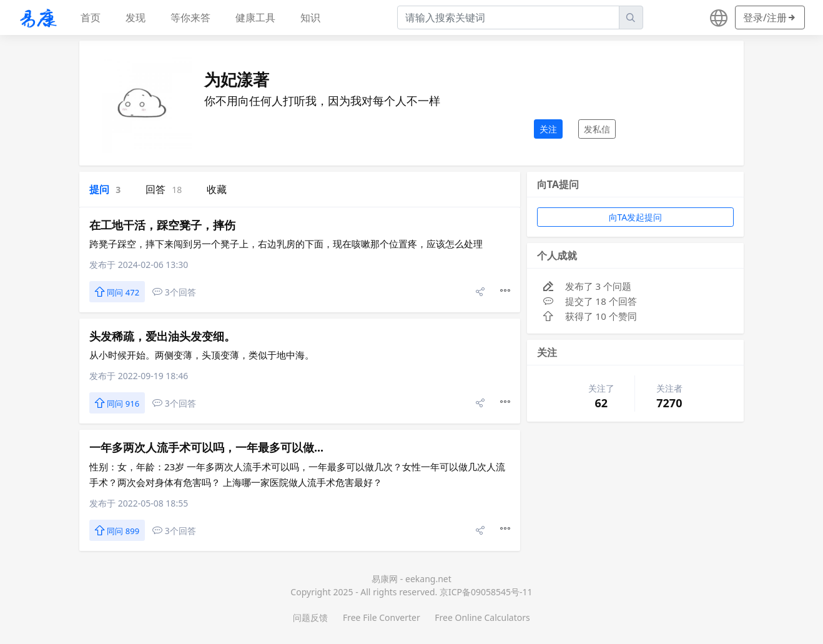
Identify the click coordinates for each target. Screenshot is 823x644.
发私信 (597, 129)
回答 (164, 189)
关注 (548, 129)
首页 (91, 17)
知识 (310, 17)
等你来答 (190, 17)
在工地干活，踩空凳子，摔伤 (162, 225)
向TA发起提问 (636, 217)
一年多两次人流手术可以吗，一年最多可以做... (206, 447)
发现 (136, 17)
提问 (105, 189)
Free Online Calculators (482, 617)
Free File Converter (382, 617)
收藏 (217, 189)
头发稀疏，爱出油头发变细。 (162, 336)
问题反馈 (310, 617)
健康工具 (255, 17)
